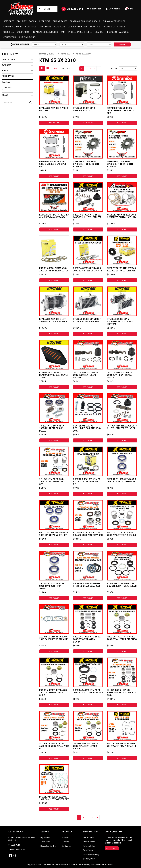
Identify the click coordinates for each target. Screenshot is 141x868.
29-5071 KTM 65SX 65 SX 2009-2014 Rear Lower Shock (86, 746)
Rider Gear (44, 21)
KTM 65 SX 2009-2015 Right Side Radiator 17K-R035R (87, 320)
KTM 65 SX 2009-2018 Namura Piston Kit (84, 109)
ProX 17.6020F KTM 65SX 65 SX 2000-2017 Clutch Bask (121, 269)
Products (111, 32)
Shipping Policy (27, 37)
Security (22, 21)
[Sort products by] (128, 68)
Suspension (24, 32)
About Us (124, 32)
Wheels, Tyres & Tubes (80, 32)
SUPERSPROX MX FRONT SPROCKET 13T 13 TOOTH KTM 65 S (86, 164)
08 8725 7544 (72, 9)
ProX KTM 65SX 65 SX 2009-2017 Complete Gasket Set (54, 798)
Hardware (60, 27)
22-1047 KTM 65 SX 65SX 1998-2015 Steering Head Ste (53, 482)
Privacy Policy (89, 842)
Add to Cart (122, 123)
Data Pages (88, 850)
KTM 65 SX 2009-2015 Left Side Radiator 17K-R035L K (53, 320)
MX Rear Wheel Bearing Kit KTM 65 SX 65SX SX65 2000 (88, 585)
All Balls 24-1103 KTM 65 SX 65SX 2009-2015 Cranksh (88, 534)
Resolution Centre (48, 846)
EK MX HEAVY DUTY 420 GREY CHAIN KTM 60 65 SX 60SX (54, 216)
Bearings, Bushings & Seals (85, 21)
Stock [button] (17, 71)
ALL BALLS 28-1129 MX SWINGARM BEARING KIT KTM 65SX (122, 693)
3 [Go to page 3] (90, 68)
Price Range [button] (8, 76)
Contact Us (10, 37)
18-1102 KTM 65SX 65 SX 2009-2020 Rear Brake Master (86, 375)
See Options (54, 123)
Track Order (45, 842)
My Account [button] (113, 9)
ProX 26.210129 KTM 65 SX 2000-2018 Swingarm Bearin (87, 639)
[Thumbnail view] (42, 68)
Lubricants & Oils (78, 27)
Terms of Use (89, 837)
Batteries (9, 21)
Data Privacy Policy (91, 855)
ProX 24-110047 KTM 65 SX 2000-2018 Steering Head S (121, 534)
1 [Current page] (82, 68)
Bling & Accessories (114, 21)
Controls (31, 27)
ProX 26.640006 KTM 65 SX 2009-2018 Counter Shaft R (88, 691)
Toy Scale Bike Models (45, 32)
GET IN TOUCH (112, 848)
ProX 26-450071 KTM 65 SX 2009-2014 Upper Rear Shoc (122, 638)
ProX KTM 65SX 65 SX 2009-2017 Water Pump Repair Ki (121, 745)
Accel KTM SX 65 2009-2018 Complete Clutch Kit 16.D (121, 216)
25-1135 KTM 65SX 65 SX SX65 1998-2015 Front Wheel (52, 586)
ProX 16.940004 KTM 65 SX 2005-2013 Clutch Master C (87, 217)
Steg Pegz (9, 32)
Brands (99, 32)
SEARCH (122, 44)
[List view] (48, 68)
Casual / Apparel (13, 27)
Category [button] (17, 65)
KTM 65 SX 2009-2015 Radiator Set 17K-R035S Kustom (120, 322)
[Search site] (40, 9)
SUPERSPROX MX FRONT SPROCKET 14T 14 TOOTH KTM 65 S (120, 164)
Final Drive (45, 27)
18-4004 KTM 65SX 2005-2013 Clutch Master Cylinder (122, 427)
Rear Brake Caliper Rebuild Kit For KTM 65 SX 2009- (87, 428)
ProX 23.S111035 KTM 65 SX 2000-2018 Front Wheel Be (121, 480)
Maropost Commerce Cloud (102, 864)
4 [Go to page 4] (94, 68)
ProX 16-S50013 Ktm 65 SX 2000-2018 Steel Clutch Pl (88, 269)
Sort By (114, 68)
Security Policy (89, 859)
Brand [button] (17, 95)
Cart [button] (129, 8)
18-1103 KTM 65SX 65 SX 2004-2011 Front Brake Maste (119, 375)
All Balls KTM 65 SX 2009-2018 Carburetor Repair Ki (54, 638)
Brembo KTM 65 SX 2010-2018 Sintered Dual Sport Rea (54, 164)
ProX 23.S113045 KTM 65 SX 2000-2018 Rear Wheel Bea (54, 534)
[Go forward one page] (99, 69)
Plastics (95, 27)
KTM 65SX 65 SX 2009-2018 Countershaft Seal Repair (122, 585)
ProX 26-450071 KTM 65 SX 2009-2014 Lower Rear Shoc (53, 693)
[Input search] (47, 9)
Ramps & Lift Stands (114, 27)
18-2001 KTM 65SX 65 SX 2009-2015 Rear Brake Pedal (52, 428)
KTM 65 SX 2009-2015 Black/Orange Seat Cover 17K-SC (54, 375)
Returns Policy (89, 846)
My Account (46, 837)
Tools (32, 21)
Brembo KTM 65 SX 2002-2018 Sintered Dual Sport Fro (121, 111)
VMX (63, 32)
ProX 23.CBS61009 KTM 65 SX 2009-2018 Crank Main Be (87, 482)
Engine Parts (60, 21)
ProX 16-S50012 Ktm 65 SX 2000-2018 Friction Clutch (54, 269)
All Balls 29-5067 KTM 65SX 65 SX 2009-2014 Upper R (54, 746)
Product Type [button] (17, 60)
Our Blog (65, 842)
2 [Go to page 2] (86, 68)
